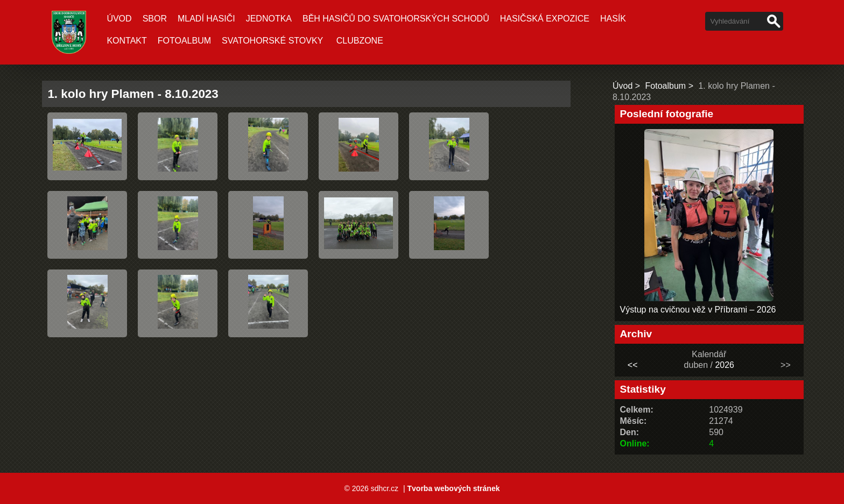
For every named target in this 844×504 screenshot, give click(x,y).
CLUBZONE (360, 41)
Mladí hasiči (206, 19)
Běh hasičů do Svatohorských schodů (396, 19)
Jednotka (269, 19)
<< (633, 365)
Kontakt (126, 41)
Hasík (613, 19)
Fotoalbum (184, 41)
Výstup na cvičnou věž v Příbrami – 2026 (698, 310)
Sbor (155, 19)
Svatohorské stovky (272, 41)
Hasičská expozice (545, 19)
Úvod (119, 19)
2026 (725, 365)
